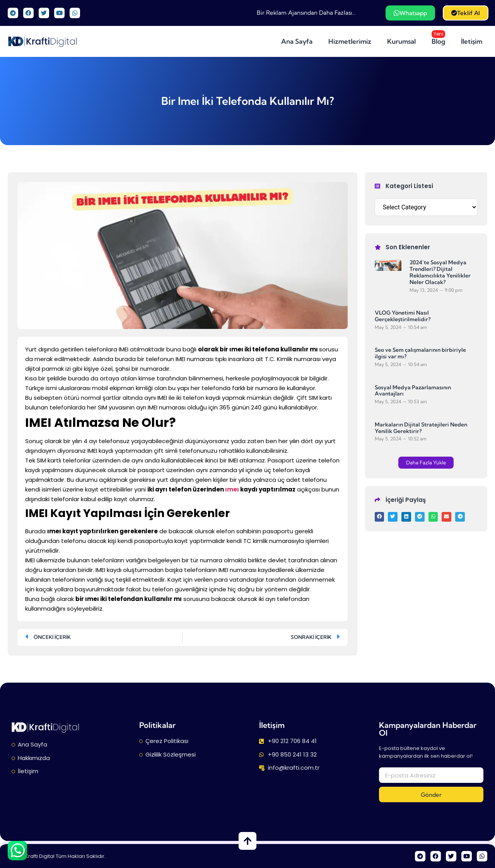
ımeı (232, 489)
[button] (426, 463)
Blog (440, 38)
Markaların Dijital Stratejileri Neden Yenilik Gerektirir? (421, 428)
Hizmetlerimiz (350, 41)
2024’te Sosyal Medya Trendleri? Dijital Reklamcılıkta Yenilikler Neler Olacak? (440, 272)
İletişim (472, 41)
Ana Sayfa (297, 41)
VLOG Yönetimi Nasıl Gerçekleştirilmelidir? (403, 316)
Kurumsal (401, 41)
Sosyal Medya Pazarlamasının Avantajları (413, 391)
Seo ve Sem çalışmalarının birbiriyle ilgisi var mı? (420, 353)
